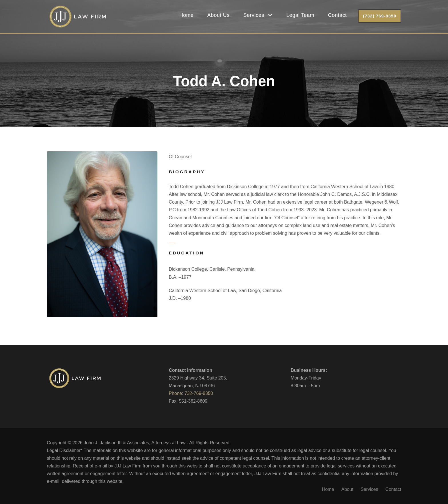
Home (187, 15)
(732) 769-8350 (380, 16)
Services (254, 15)
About (347, 489)
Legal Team (300, 15)
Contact (337, 15)
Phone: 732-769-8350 (191, 393)
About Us (219, 15)
